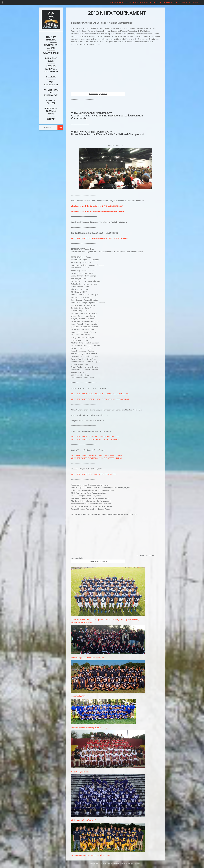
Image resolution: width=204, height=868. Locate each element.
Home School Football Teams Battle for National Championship (108, 134)
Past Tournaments (51, 83)
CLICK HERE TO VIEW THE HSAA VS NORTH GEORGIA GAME (94, 474)
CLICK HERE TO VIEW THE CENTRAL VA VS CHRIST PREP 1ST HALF (96, 455)
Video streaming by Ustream (98, 94)
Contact (51, 119)
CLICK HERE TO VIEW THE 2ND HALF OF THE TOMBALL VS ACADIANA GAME (100, 399)
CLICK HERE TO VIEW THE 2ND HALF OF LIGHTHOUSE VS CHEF (95, 439)
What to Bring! (51, 53)
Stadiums (51, 77)
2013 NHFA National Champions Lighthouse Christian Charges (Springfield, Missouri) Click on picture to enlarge (108, 620)
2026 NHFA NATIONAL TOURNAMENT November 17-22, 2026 (51, 42)
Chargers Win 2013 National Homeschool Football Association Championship (107, 117)
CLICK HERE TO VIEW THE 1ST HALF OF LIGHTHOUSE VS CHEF (95, 437)
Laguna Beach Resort (51, 60)
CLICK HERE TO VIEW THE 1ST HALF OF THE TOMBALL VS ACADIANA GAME (100, 394)
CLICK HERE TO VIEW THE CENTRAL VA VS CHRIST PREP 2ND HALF (97, 458)
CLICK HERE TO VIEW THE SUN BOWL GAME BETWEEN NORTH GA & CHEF (100, 238)
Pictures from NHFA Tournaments (51, 93)
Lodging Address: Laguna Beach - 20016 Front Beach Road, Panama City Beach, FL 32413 (149, 2)
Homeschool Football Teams (51, 111)
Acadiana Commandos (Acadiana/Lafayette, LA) (108, 854)
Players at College (51, 102)
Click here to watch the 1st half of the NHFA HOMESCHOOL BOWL (97, 206)
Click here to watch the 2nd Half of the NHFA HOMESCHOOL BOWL (98, 211)
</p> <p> (103, 536)
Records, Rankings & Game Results (51, 69)
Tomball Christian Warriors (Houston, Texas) (103, 726)
